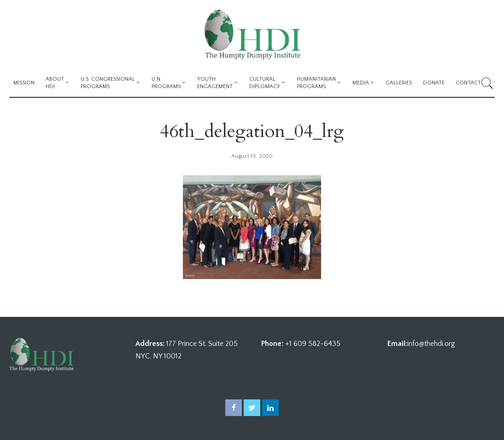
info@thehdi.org (431, 344)
